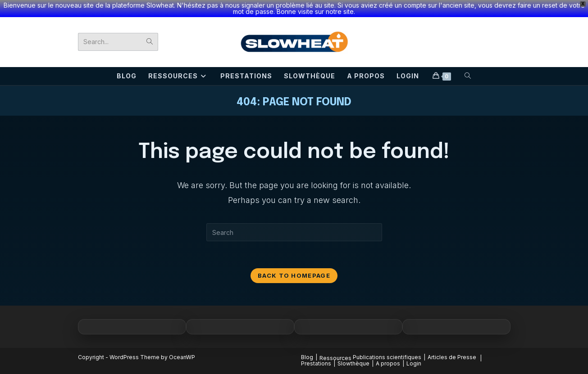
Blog (307, 357)
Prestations (316, 363)
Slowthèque (353, 363)
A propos (388, 363)
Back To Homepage (294, 275)
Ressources (335, 358)
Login (414, 363)
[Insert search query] (294, 232)
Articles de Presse (452, 357)
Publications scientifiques (387, 357)
